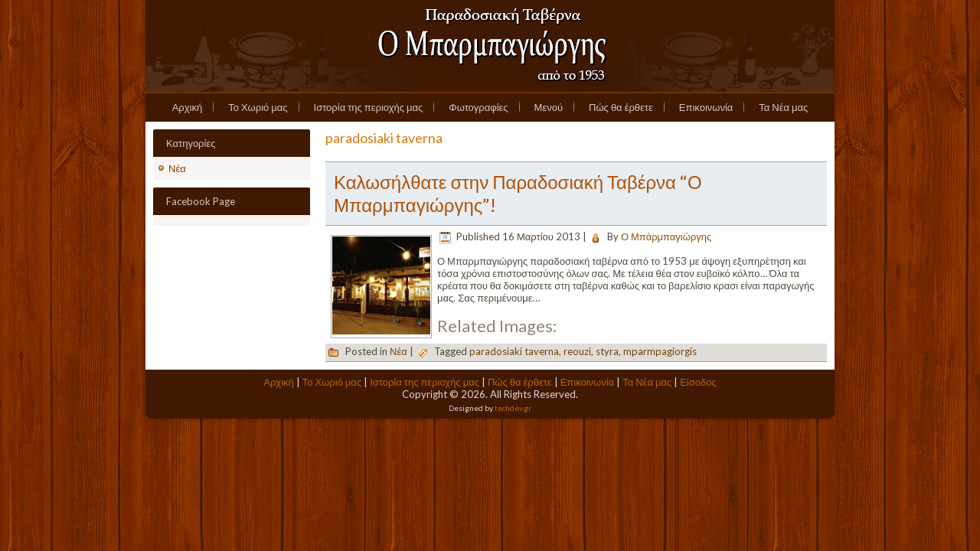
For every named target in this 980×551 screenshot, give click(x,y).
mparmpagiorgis (660, 351)
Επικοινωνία (706, 107)
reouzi (577, 351)
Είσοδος (698, 382)
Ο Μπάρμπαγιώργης (666, 236)
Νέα (177, 168)
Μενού (549, 107)
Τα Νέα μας (783, 107)
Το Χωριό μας (258, 107)
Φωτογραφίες (478, 107)
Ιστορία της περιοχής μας (369, 107)
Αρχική (188, 107)
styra (607, 351)
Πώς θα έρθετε (621, 107)
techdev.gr (513, 408)
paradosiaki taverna (514, 351)
